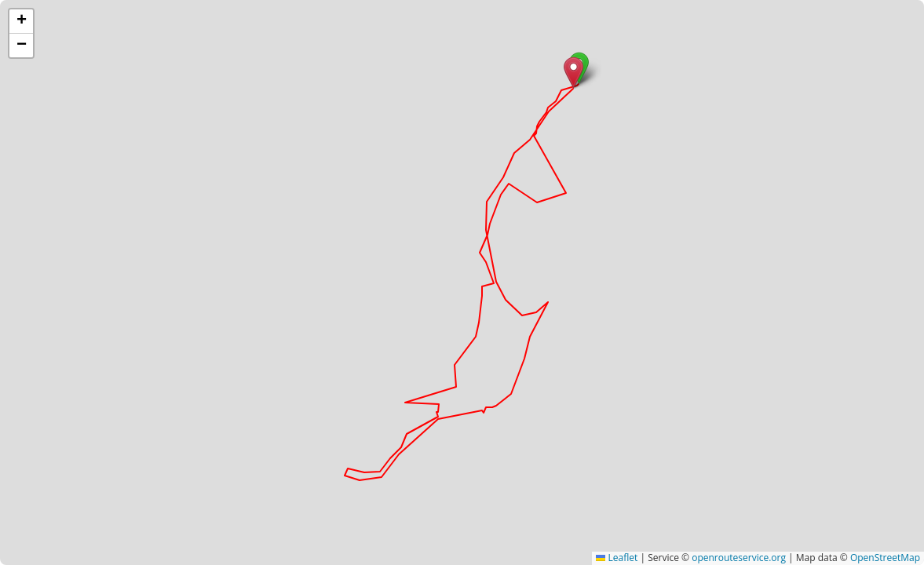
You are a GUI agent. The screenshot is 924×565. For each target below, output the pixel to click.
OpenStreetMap (885, 558)
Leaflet (617, 558)
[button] (573, 73)
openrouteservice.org (739, 558)
